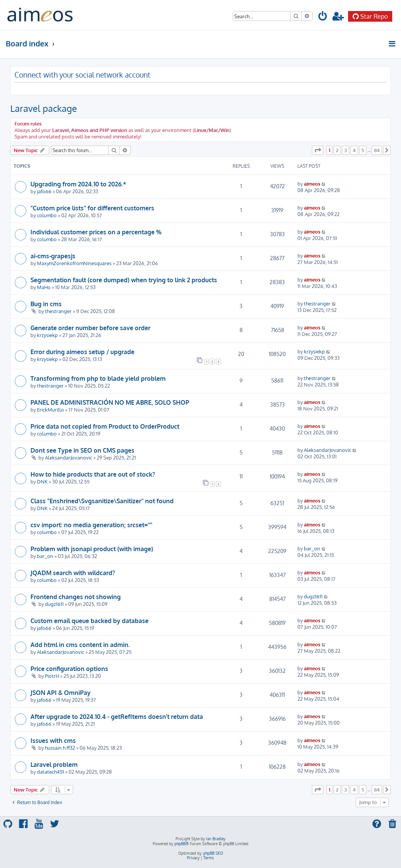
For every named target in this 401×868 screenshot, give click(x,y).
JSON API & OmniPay (61, 693)
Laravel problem (54, 765)
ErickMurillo (50, 409)
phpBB (180, 844)
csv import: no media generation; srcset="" (91, 525)
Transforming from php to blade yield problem (98, 378)
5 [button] (363, 150)
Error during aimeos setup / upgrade (82, 352)
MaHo (44, 287)
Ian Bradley (216, 839)
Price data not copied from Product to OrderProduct (105, 426)
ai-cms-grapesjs (53, 256)
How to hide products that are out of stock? (93, 474)
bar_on (45, 556)
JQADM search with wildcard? (73, 573)
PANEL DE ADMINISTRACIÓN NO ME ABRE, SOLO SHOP (110, 402)
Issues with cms (53, 741)
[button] (318, 150)
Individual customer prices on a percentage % (96, 232)
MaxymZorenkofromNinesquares (74, 263)
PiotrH (52, 676)
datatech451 (50, 772)
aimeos (312, 184)
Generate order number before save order (90, 328)
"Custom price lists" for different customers (92, 208)
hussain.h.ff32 (60, 748)
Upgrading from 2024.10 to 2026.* (78, 184)
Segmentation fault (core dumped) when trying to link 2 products (124, 280)
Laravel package (44, 108)
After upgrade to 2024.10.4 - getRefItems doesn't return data (117, 717)
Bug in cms (46, 304)
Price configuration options (69, 669)
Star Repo (370, 16)
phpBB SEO (213, 853)
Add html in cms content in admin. (80, 645)
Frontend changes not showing (76, 597)
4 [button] (354, 150)
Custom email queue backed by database (89, 621)
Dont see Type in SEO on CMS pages (82, 450)
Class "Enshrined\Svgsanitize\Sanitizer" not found (102, 501)
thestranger (58, 311)
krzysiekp (47, 335)
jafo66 (44, 191)
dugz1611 (54, 604)
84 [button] (377, 150)
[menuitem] (323, 17)
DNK (42, 481)
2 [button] (337, 150)
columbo (47, 215)
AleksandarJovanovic (69, 457)
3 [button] (346, 150)
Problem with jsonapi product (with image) (92, 549)
